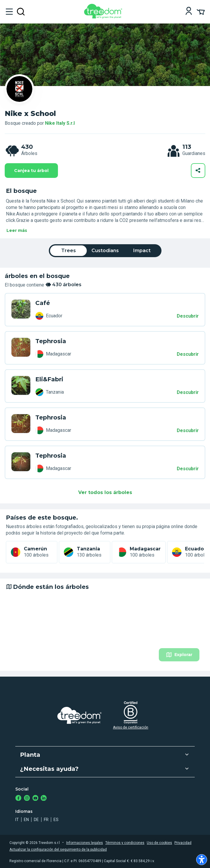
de (36, 820)
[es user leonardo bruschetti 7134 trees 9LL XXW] (21, 462)
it (17, 820)
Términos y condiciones (125, 843)
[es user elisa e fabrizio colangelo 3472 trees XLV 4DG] (21, 386)
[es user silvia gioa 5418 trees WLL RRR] (21, 424)
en (26, 820)
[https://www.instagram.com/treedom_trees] (27, 799)
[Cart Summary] (201, 11)
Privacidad (183, 843)
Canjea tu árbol (31, 171)
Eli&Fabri (49, 379)
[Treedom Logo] (104, 17)
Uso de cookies (159, 843)
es (56, 820)
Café (43, 303)
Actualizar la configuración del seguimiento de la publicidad (58, 850)
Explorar (179, 655)
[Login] (189, 12)
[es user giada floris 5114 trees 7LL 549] (21, 310)
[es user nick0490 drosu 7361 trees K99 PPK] (21, 348)
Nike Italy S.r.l (60, 123)
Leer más (17, 230)
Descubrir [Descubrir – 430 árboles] (188, 316)
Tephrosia (51, 341)
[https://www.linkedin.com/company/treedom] (44, 799)
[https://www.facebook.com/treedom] (18, 799)
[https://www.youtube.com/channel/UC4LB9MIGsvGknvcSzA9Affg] (35, 799)
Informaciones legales (85, 843)
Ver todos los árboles (105, 492)
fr (46, 820)
